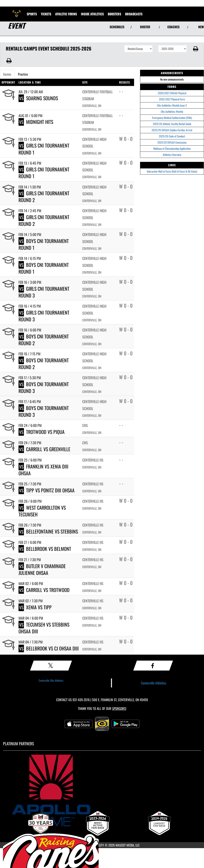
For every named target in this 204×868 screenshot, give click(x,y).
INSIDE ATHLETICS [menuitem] (92, 14)
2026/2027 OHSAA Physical (172, 93)
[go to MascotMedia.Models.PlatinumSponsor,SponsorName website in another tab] (102, 790)
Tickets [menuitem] (46, 14)
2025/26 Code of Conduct (172, 136)
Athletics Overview (172, 155)
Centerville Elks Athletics (51, 680)
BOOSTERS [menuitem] (114, 14)
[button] (195, 49)
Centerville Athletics (154, 683)
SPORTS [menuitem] (32, 14)
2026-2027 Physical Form (172, 99)
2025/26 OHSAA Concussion (172, 142)
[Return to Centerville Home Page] (17, 12)
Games (7, 74)
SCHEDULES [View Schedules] (117, 27)
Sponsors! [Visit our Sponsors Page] (119, 708)
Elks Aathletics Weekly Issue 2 (172, 105)
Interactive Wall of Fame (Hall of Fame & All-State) (172, 171)
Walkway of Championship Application (172, 148)
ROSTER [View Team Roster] (145, 27)
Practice (23, 74)
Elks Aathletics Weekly (172, 111)
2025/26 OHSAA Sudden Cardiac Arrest (172, 130)
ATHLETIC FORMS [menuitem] (66, 14)
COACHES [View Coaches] (173, 27)
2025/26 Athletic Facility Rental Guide (172, 124)
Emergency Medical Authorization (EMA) (172, 118)
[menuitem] (134, 14)
